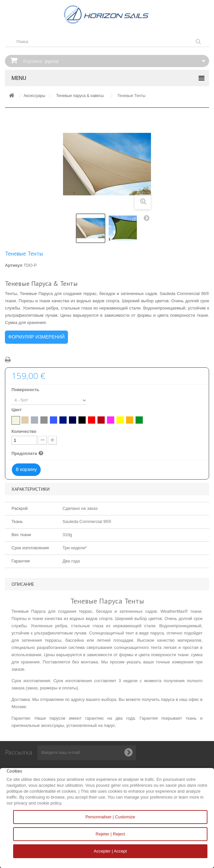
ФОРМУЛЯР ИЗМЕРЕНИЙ (36, 337)
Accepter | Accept (110, 851)
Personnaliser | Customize (110, 817)
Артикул (14, 265)
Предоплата (28, 454)
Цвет (17, 410)
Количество (24, 431)
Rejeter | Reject (110, 834)
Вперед (148, 219)
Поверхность (26, 390)
